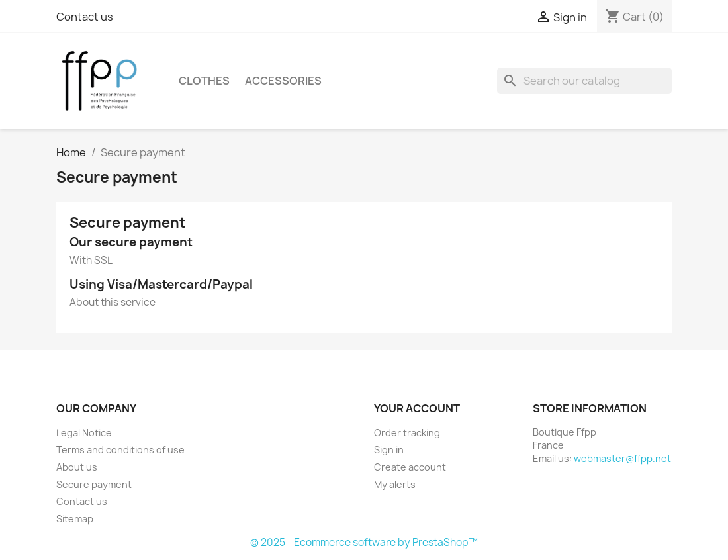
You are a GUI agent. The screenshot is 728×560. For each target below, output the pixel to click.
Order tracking (407, 433)
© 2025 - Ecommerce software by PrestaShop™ (364, 542)
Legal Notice (84, 433)
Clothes (204, 81)
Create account (410, 467)
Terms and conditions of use (120, 450)
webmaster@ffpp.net (622, 458)
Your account (417, 408)
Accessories (283, 81)
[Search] (584, 81)
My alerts (395, 484)
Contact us (85, 17)
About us (77, 467)
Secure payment (94, 484)
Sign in (389, 450)
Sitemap (75, 519)
